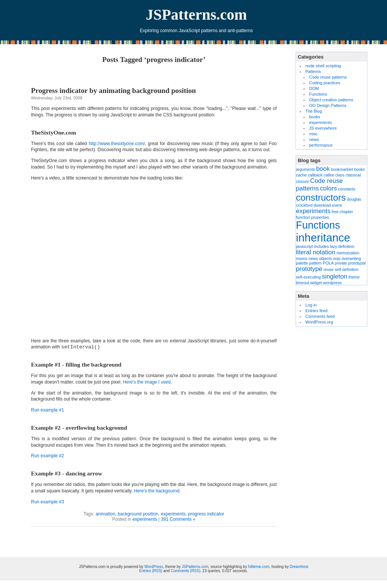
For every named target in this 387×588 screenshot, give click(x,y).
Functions (318, 94)
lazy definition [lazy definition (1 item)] (342, 246)
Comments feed (320, 316)
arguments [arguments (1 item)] (305, 169)
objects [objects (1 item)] (325, 258)
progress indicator (206, 514)
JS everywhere (323, 128)
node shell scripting (323, 66)
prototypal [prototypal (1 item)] (357, 263)
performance (321, 145)
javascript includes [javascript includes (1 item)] (312, 246)
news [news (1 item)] (313, 258)
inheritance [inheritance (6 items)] (323, 238)
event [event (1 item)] (337, 205)
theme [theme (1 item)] (354, 277)
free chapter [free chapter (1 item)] (342, 212)
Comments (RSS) (186, 571)
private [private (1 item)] (341, 263)
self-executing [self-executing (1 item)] (308, 277)
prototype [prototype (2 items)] (309, 269)
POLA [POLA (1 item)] (328, 263)
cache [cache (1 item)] (301, 175)
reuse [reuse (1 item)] (329, 269)
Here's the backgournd (156, 491)
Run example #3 (47, 502)
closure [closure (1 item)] (302, 181)
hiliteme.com (259, 567)
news (314, 139)
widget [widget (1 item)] (316, 283)
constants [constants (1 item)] (347, 189)
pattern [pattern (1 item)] (315, 263)
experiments (173, 514)
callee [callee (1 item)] (329, 175)
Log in (311, 305)
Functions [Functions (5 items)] (318, 225)
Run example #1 (47, 410)
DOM (314, 88)
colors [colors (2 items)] (329, 188)
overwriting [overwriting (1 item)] (351, 258)
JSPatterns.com (197, 15)
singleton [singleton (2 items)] (335, 276)
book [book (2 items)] (323, 169)
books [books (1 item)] (359, 169)
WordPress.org (319, 322)
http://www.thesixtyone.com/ (117, 144)
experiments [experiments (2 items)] (313, 211)
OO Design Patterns (328, 105)
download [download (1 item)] (322, 205)
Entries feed (317, 311)
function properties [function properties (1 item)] (313, 217)
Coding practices (325, 83)
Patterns (313, 71)
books (315, 117)
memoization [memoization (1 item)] (348, 253)
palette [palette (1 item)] (302, 263)
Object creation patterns (331, 100)
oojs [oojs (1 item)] (337, 258)
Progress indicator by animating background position (113, 91)
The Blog (314, 111)
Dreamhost (299, 567)
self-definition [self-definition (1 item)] (347, 269)
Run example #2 (47, 456)
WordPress (154, 567)
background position (138, 514)
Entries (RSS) (151, 571)
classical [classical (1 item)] (353, 175)
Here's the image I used (147, 382)
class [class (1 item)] (340, 175)
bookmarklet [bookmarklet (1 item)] (342, 169)
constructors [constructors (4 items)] (321, 197)
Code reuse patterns (328, 77)
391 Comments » (178, 519)
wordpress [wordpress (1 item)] (332, 283)
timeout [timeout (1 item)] (303, 283)
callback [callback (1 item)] (315, 175)
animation (105, 514)
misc (313, 134)
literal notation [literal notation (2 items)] (316, 252)
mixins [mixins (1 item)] (302, 258)
